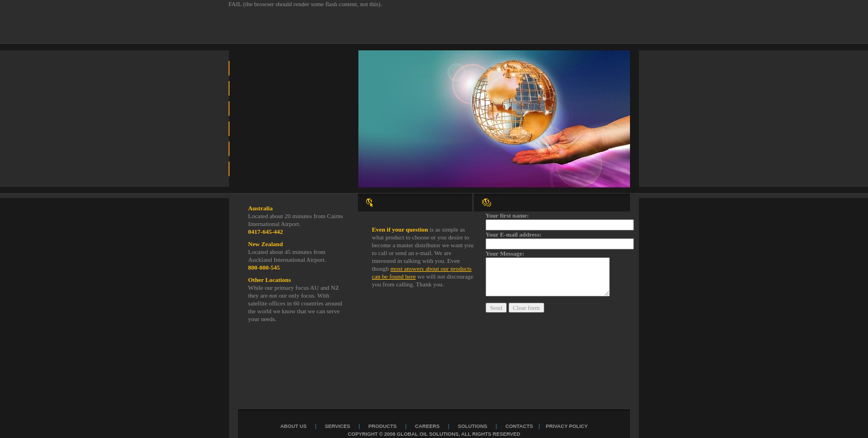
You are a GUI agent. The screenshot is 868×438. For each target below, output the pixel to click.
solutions (472, 426)
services (337, 426)
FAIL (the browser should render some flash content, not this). (305, 4)
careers (427, 426)
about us (293, 426)
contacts (519, 426)
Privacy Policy (566, 426)
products (383, 426)
